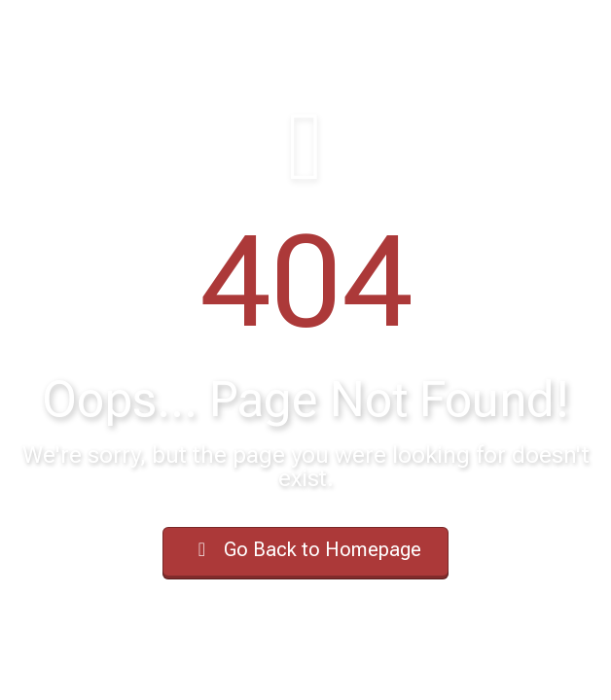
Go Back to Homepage (305, 549)
